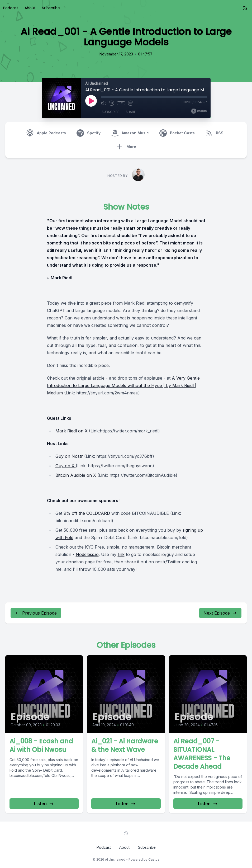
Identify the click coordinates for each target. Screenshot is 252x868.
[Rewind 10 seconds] (112, 103)
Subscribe (51, 8)
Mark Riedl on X (72, 431)
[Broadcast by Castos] (199, 111)
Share (131, 112)
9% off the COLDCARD (87, 513)
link (121, 554)
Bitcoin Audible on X (76, 475)
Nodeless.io (87, 554)
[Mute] (104, 103)
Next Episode (220, 613)
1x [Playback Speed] (121, 103)
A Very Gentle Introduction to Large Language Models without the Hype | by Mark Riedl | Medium (123, 385)
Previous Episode (36, 613)
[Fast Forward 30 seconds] (131, 103)
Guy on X (66, 466)
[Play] (91, 101)
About (30, 8)
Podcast (11, 8)
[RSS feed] (245, 8)
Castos (154, 859)
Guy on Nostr (70, 456)
